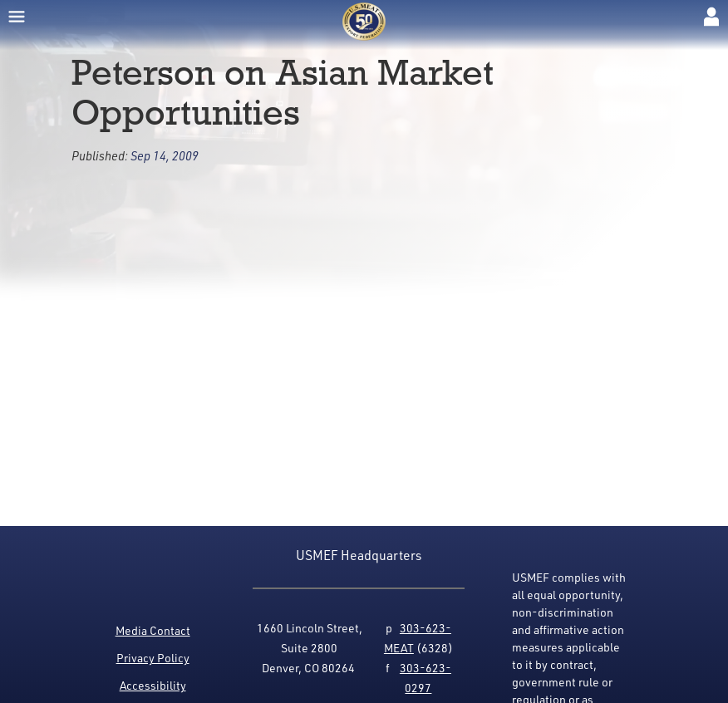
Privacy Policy (153, 658)
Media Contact (153, 630)
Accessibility (153, 685)
